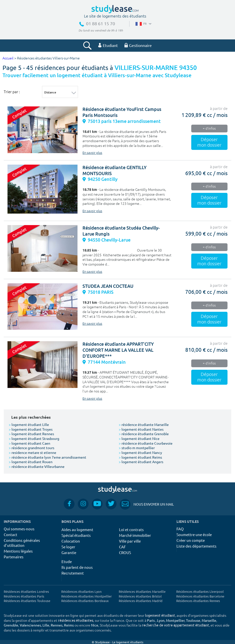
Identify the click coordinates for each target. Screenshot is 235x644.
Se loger (68, 547)
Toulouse (193, 620)
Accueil (8, 58)
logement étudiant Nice (139, 438)
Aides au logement (77, 529)
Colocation (71, 541)
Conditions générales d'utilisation (22, 543)
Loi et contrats (131, 529)
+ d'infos (209, 129)
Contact (10, 534)
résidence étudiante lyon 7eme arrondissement (47, 457)
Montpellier (175, 620)
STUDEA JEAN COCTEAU (108, 286)
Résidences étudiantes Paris (24, 596)
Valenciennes (30, 625)
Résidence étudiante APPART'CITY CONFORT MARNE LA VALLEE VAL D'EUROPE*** (118, 350)
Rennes (57, 625)
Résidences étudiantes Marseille (142, 591)
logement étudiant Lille (29, 424)
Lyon (161, 620)
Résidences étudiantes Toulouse (27, 601)
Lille (46, 625)
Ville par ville (130, 541)
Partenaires (14, 557)
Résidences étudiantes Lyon (81, 591)
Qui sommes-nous (19, 529)
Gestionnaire (138, 45)
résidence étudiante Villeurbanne (37, 466)
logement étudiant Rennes (31, 434)
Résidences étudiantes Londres (26, 591)
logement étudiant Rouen (31, 462)
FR (143, 23)
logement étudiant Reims (140, 457)
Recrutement (73, 573)
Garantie (69, 552)
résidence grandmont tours (31, 448)
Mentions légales (18, 551)
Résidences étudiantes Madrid (141, 601)
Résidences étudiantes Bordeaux (85, 601)
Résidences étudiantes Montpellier (86, 596)
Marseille (209, 620)
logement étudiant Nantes (141, 429)
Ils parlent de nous (77, 567)
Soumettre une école (194, 534)
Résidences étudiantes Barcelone (200, 596)
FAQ (180, 529)
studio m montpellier (137, 448)
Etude (67, 561)
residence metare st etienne (32, 452)
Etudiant (108, 45)
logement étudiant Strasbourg (34, 438)
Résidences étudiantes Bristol (140, 596)
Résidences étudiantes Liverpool (200, 591)
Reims (69, 625)
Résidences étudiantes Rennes (198, 601)
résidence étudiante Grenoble (144, 434)
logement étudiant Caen (29, 443)
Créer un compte (191, 540)
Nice (95, 625)
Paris (151, 620)
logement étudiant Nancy (140, 452)
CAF (122, 547)
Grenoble (11, 625)
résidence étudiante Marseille (144, 424)
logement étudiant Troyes (31, 429)
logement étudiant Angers (141, 462)
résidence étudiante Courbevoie (146, 443)
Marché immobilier (135, 535)
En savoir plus (92, 153)
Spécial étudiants (76, 535)
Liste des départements (196, 546)
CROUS (125, 552)
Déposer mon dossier (209, 142)
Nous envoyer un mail (147, 504)
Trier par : (12, 92)
